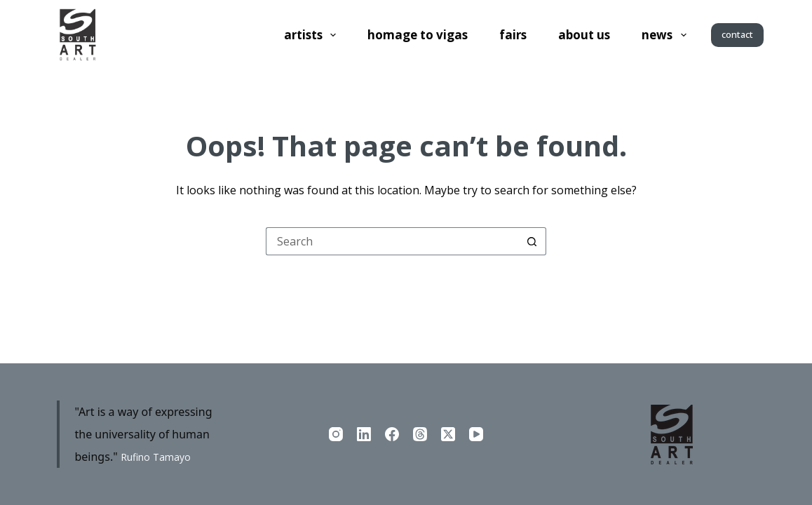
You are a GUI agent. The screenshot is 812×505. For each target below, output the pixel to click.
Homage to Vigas (418, 35)
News (666, 35)
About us (584, 35)
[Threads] (420, 434)
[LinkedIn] (364, 434)
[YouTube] (476, 434)
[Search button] (532, 241)
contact (737, 34)
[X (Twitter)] (448, 434)
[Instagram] (336, 434)
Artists (313, 35)
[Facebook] (392, 434)
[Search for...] (392, 241)
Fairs (513, 35)
